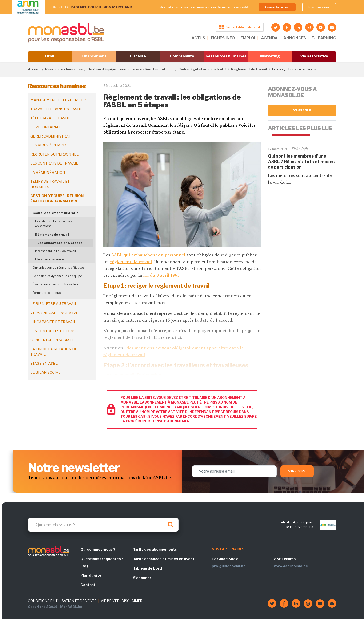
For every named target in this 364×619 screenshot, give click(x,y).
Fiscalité (138, 56)
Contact (88, 585)
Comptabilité (182, 56)
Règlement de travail (249, 69)
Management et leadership (58, 100)
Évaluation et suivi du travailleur (56, 284)
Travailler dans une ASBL (56, 109)
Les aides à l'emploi (50, 145)
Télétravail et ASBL (50, 118)
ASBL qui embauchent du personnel (148, 255)
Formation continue (47, 293)
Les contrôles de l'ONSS (54, 331)
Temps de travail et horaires (50, 184)
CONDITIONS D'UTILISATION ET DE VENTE (62, 601)
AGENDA (269, 38)
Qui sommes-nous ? (98, 550)
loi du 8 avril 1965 (161, 275)
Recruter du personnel (54, 154)
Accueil (34, 69)
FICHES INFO (223, 38)
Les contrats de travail (54, 163)
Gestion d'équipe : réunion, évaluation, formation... (130, 69)
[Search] (103, 525)
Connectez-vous (277, 7)
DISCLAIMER (132, 601)
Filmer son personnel (50, 259)
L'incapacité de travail (53, 322)
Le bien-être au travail (54, 304)
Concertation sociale (52, 340)
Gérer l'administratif (52, 136)
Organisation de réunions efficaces (59, 267)
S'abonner (302, 110)
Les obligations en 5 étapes (60, 243)
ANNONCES (295, 38)
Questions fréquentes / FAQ (102, 562)
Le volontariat (45, 127)
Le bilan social (45, 372)
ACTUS (198, 38)
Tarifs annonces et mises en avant (164, 559)
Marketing (270, 56)
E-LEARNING (324, 38)
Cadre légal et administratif (202, 69)
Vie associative (314, 56)
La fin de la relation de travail (54, 352)
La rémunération (48, 173)
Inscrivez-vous (319, 7)
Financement (94, 56)
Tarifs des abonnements (155, 550)
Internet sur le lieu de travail (55, 251)
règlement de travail (131, 262)
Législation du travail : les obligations (54, 223)
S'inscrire (297, 471)
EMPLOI (248, 38)
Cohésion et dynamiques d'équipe (57, 276)
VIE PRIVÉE (110, 601)
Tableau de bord (147, 568)
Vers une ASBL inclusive (54, 313)
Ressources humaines (226, 56)
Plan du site (91, 575)
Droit (50, 56)
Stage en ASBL (44, 364)
